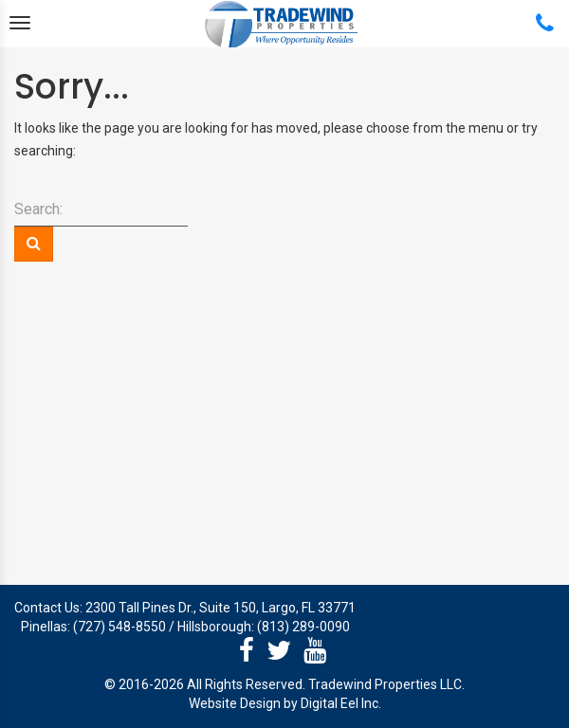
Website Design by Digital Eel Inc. (285, 703)
